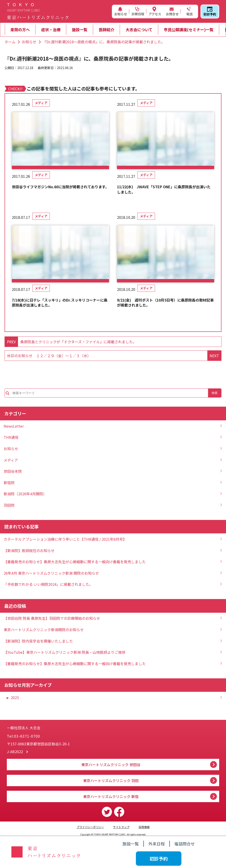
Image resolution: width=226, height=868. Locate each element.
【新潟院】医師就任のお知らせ (29, 550)
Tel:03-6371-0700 (23, 736)
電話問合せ (185, 844)
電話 (189, 11)
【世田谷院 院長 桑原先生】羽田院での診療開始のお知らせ (52, 618)
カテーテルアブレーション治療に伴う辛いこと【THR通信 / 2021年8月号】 (65, 539)
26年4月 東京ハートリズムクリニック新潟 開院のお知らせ (51, 573)
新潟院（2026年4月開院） (25, 494)
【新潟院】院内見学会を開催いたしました (38, 641)
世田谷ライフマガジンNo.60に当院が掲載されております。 (60, 187)
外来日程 (157, 844)
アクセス (155, 11)
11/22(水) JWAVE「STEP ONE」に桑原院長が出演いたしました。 (164, 189)
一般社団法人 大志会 (50, 724)
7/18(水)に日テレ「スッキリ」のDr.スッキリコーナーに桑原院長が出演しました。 (60, 303)
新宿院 (9, 483)
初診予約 (210, 11)
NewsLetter (14, 426)
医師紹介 (107, 30)
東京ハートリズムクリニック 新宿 (111, 796)
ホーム (10, 42)
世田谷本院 (13, 471)
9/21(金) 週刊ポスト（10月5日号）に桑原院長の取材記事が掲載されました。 (165, 303)
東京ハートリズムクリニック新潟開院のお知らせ (44, 630)
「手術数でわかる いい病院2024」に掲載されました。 (48, 584)
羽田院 (9, 505)
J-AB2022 (15, 752)
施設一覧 (80, 30)
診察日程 (138, 11)
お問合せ (172, 11)
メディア (41, 103)
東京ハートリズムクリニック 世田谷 (111, 765)
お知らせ (121, 11)
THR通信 (11, 437)
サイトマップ (121, 827)
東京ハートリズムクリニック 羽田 (111, 780)
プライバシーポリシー (90, 827)
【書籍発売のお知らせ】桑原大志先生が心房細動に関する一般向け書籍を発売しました (75, 562)
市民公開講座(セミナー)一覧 (189, 30)
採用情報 (144, 827)
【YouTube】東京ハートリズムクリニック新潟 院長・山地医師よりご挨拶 (65, 652)
